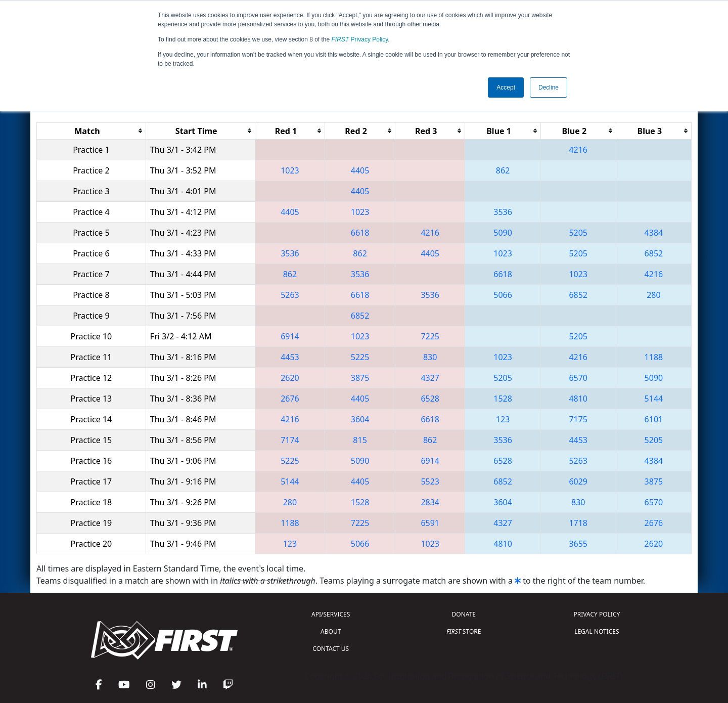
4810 (578, 399)
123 (503, 419)
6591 (430, 523)
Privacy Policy (360, 39)
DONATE (464, 614)
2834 (430, 502)
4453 (290, 357)
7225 (430, 336)
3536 (503, 212)
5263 (290, 295)
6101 (654, 419)
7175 (578, 419)
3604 (360, 419)
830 (430, 357)
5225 (360, 357)
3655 (578, 544)
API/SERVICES (331, 614)
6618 (360, 233)
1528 (503, 399)
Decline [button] (549, 87)
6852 (654, 253)
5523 (430, 481)
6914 (290, 336)
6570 (578, 378)
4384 (654, 233)
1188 (654, 357)
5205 (578, 233)
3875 (360, 378)
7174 (290, 440)
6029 (578, 481)
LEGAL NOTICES (597, 631)
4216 (578, 150)
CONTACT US (331, 649)
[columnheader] (92, 131)
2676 (290, 399)
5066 (503, 295)
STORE (464, 631)
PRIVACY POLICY (597, 614)
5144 (654, 399)
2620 (290, 378)
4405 (360, 170)
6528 (430, 399)
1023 (290, 170)
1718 (578, 523)
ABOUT (331, 631)
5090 (503, 233)
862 (503, 170)
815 (360, 440)
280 (653, 295)
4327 (430, 378)
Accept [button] (506, 87)
